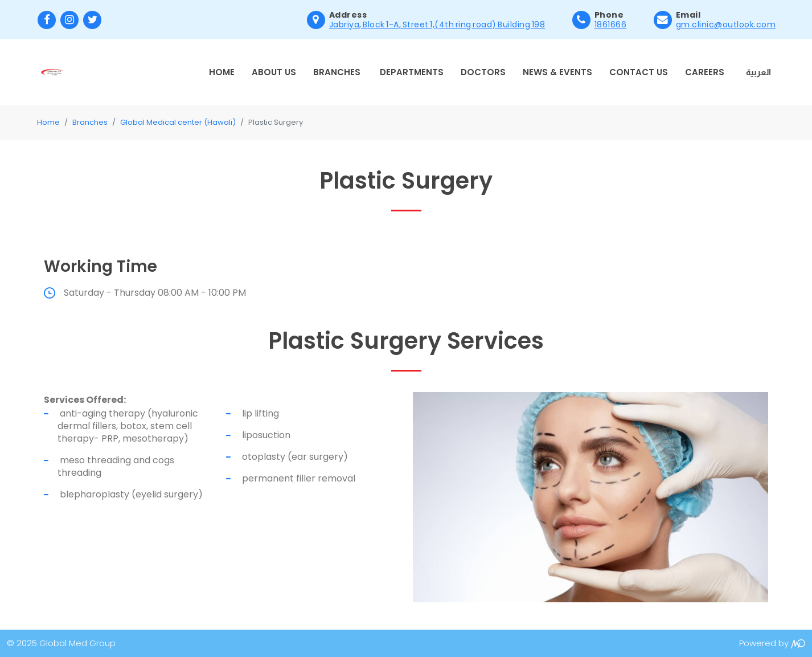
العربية (758, 72)
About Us (274, 72)
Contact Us (639, 72)
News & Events (557, 72)
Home (222, 72)
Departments (412, 72)
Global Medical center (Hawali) (178, 122)
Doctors (483, 72)
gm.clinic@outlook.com (726, 25)
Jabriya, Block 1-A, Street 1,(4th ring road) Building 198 (437, 25)
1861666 (611, 25)
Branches (337, 72)
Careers (705, 72)
